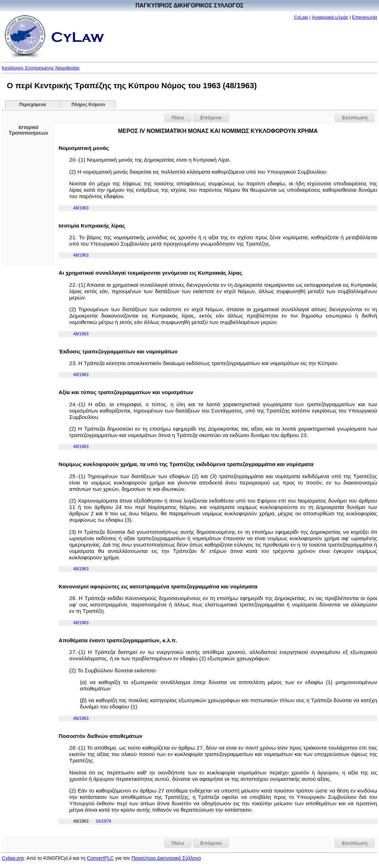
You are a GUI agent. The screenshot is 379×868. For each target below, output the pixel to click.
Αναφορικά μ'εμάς (330, 17)
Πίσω (178, 118)
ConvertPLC (100, 858)
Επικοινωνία (365, 17)
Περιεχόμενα (32, 105)
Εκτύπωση (355, 118)
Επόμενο (211, 118)
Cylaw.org (13, 858)
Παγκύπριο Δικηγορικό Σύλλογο (166, 858)
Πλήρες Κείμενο (88, 105)
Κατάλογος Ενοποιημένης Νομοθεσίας (41, 68)
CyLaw (301, 17)
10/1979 (103, 821)
